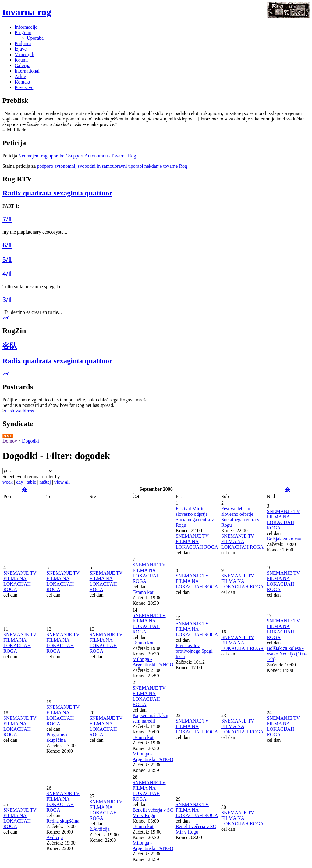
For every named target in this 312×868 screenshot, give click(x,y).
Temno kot (143, 592)
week (8, 482)
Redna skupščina (63, 821)
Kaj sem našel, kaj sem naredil (150, 718)
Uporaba (35, 38)
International (27, 71)
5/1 (7, 259)
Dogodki (30, 441)
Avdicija (55, 837)
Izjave (21, 49)
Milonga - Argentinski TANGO (153, 662)
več (6, 318)
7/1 (7, 219)
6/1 (7, 245)
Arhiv (20, 76)
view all (62, 482)
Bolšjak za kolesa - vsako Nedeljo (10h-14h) (287, 654)
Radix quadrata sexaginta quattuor (57, 193)
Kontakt (23, 82)
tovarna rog (27, 12)
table (31, 482)
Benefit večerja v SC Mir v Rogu (153, 813)
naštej (45, 482)
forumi (21, 60)
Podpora (23, 43)
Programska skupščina (58, 737)
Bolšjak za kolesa (284, 539)
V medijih (24, 54)
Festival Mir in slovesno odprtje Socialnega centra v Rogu (195, 517)
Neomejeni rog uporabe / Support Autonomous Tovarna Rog (77, 156)
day (20, 482)
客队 (10, 346)
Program (23, 32)
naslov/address (19, 411)
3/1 (7, 299)
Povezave (24, 87)
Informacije (26, 27)
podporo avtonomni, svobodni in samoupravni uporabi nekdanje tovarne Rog (112, 166)
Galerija (23, 65)
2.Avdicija (100, 829)
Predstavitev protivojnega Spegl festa (194, 651)
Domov (10, 441)
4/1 (7, 274)
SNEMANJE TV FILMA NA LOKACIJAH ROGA (197, 542)
